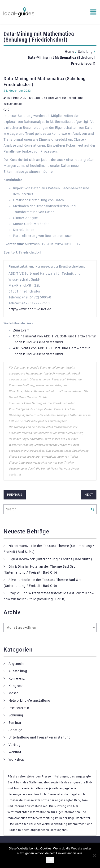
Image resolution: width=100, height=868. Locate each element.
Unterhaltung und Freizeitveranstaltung (40, 737)
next (89, 495)
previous (15, 495)
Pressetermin (19, 708)
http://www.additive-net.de (30, 309)
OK (50, 860)
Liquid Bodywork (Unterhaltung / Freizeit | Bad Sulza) (50, 559)
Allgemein (16, 664)
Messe (14, 693)
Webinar (15, 752)
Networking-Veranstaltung (29, 700)
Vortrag (15, 745)
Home (69, 52)
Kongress (16, 686)
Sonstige (15, 730)
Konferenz (17, 678)
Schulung (85, 52)
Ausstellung (18, 671)
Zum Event (21, 330)
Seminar (15, 723)
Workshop (16, 759)
